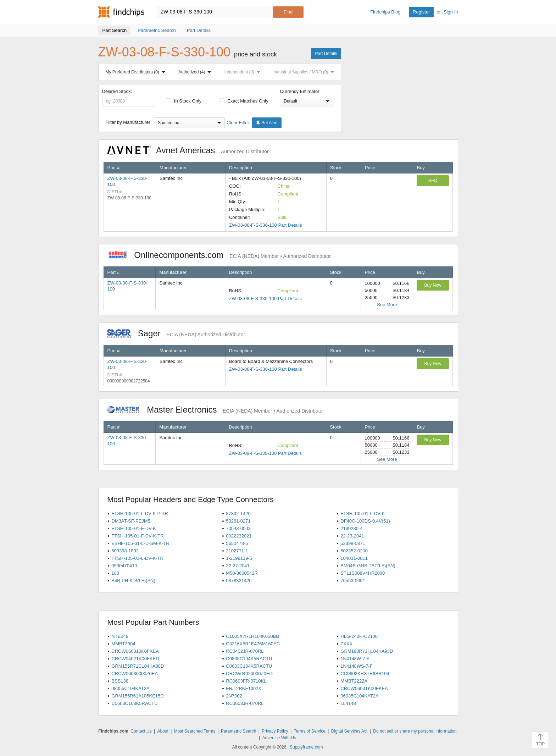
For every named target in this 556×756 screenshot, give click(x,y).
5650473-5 (237, 543)
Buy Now (433, 285)
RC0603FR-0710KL (246, 681)
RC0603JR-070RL (245, 703)
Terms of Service (310, 731)
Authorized (196, 72)
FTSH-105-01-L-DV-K (363, 514)
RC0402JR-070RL (245, 651)
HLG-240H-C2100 (359, 636)
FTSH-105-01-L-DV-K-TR (137, 558)
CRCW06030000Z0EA (135, 674)
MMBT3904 (123, 644)
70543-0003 (238, 528)
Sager (176, 333)
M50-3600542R (242, 573)
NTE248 (120, 636)
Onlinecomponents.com (219, 255)
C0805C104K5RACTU (249, 659)
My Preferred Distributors (137, 72)
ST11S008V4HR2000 (363, 573)
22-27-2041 (238, 566)
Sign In (451, 12)
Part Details (326, 54)
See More (387, 305)
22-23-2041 (352, 536)
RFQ (433, 181)
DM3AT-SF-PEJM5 (131, 521)
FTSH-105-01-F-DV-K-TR (137, 536)
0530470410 (124, 566)
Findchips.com (121, 12)
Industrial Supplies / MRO (305, 72)
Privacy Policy (275, 731)
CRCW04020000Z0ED (249, 674)
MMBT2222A (354, 681)
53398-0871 (353, 543)
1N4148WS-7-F (356, 666)
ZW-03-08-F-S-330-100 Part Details (266, 225)
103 (115, 573)
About (163, 731)
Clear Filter (238, 123)
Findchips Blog (385, 12)
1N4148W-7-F (355, 659)
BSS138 (120, 681)
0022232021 (239, 536)
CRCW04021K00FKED (135, 659)
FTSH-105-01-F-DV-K (134, 528)
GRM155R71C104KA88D (138, 666)
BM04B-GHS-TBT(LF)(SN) (368, 566)
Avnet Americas (188, 150)
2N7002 (234, 696)
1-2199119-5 (239, 558)
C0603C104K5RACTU (249, 666)
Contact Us (141, 731)
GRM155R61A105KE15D (137, 696)
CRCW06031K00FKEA (364, 688)
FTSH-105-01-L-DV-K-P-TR (140, 514)
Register (421, 12)
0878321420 (239, 581)
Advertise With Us (279, 738)
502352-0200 (354, 551)
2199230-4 (351, 528)
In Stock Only (184, 101)
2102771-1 (237, 551)
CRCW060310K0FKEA (135, 651)
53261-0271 (238, 521)
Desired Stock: (129, 98)
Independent (244, 72)
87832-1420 (238, 514)
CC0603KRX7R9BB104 (365, 674)
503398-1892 (125, 551)
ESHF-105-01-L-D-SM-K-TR (140, 543)
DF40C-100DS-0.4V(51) (365, 521)
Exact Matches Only (244, 101)
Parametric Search (238, 731)
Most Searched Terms (195, 731)
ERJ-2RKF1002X (244, 688)
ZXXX (346, 644)
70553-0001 (353, 581)
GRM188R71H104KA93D (367, 651)
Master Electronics (216, 410)
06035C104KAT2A (359, 696)
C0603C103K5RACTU (134, 703)
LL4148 (348, 703)
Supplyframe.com (306, 747)
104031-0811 (354, 558)
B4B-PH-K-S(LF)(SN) (133, 581)
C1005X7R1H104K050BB (252, 636)
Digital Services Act (349, 731)
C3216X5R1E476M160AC (253, 644)
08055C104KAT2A (130, 688)
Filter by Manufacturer (128, 122)
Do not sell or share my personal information (415, 731)
